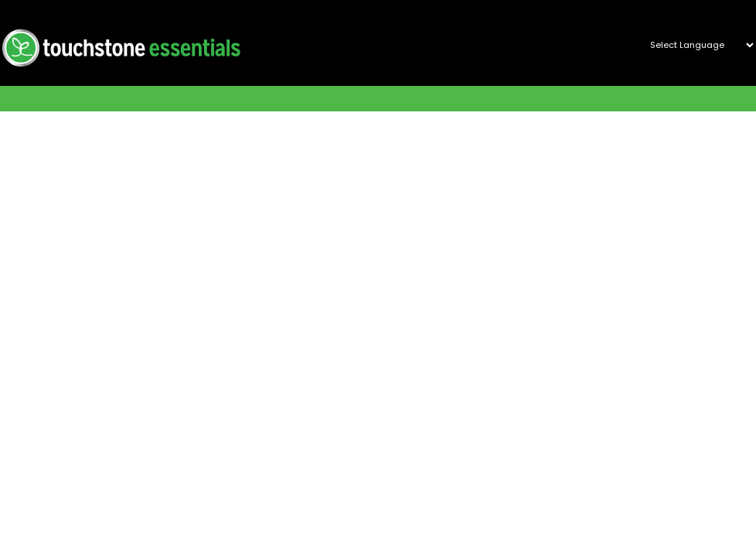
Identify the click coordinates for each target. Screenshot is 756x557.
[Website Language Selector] (696, 45)
